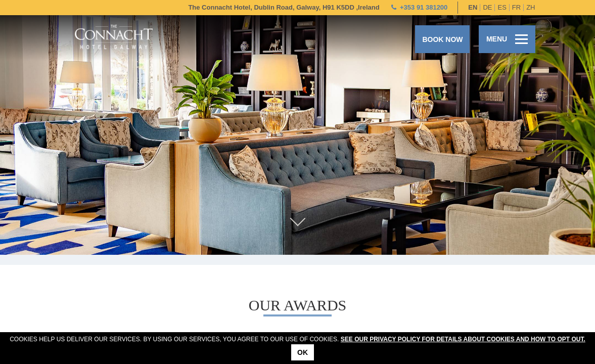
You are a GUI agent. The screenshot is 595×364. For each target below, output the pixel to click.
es (502, 7)
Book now (442, 39)
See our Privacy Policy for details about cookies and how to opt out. (463, 339)
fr (516, 7)
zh (531, 7)
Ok (303, 352)
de (487, 7)
